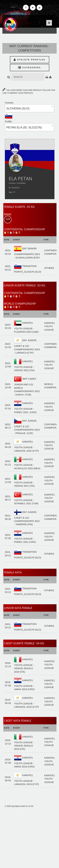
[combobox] (29, 108)
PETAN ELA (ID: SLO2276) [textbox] (24, 127)
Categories (29, 68)
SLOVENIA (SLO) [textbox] (18, 108)
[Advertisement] (29, 838)
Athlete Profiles (29, 60)
